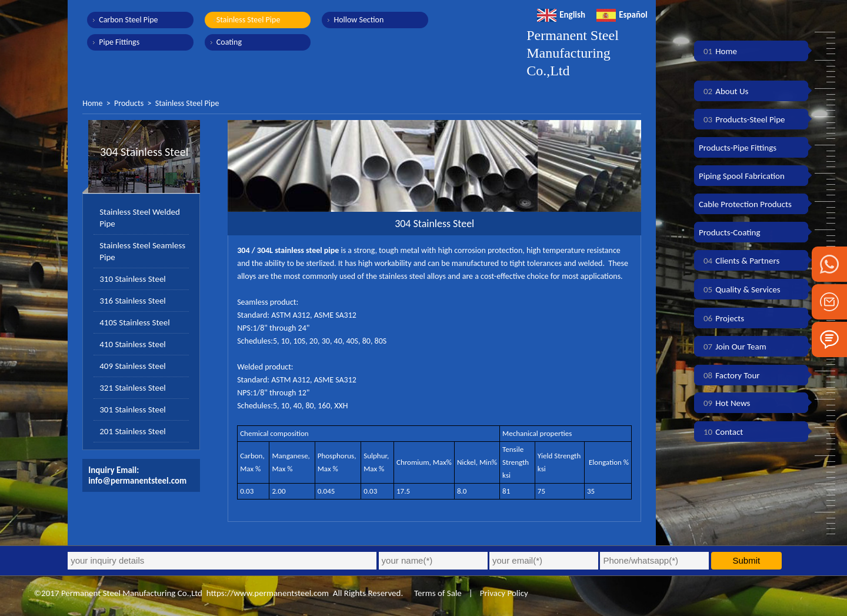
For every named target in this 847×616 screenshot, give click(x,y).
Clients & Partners (739, 261)
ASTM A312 (291, 315)
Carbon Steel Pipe (128, 20)
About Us (723, 91)
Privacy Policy (504, 593)
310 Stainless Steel (133, 279)
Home (92, 103)
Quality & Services (740, 289)
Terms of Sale (437, 593)
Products (129, 103)
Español (622, 15)
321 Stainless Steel (133, 388)
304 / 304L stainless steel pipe (288, 250)
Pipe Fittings (119, 42)
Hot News (724, 403)
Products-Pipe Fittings (738, 148)
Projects (721, 318)
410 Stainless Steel (133, 344)
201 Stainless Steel (133, 431)
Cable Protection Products (745, 204)
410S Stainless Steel (135, 322)
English (561, 15)
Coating (229, 42)
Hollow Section (358, 20)
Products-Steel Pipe (742, 119)
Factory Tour (729, 375)
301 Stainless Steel (133, 409)
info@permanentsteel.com (137, 481)
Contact (721, 432)
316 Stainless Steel (133, 301)
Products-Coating (730, 232)
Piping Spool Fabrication (742, 176)
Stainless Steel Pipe (248, 20)
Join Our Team (733, 347)
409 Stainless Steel (133, 366)
